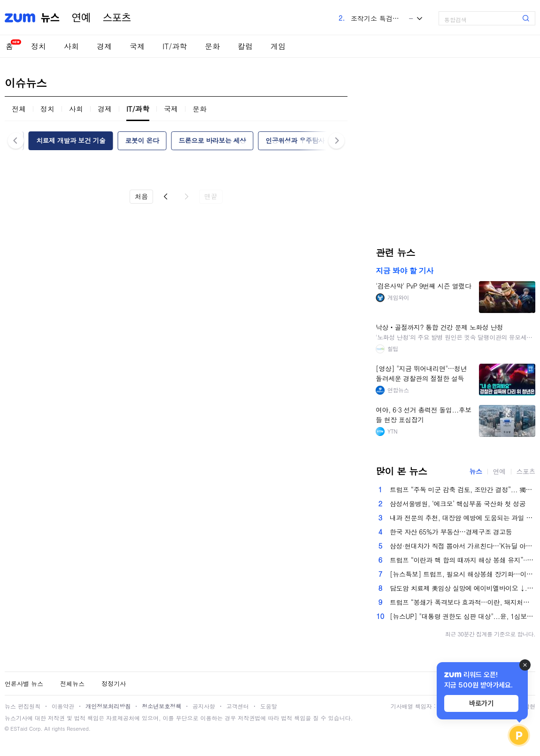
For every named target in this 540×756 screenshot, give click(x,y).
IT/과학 (175, 46)
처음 (141, 196)
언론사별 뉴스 (24, 683)
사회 (71, 46)
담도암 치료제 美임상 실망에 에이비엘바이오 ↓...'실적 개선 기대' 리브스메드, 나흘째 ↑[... (463, 588)
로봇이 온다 (142, 140)
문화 (212, 46)
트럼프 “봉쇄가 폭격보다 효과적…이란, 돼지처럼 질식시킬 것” (463, 602)
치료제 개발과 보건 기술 (71, 140)
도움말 (269, 706)
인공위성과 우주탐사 (295, 140)
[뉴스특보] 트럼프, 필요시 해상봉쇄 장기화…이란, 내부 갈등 (463, 574)
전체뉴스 (72, 683)
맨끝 (211, 196)
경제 (104, 46)
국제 (137, 46)
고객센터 (238, 706)
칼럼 (245, 46)
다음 (186, 197)
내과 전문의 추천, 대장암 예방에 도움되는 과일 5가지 (463, 518)
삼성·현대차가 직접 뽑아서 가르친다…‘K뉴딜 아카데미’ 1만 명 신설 (463, 546)
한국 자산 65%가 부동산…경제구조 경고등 (451, 532)
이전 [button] (16, 141)
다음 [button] (336, 141)
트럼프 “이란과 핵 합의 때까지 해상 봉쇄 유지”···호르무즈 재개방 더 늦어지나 (463, 560)
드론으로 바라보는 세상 (212, 140)
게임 (278, 46)
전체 (19, 109)
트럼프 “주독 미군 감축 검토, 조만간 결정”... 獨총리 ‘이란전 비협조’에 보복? (463, 489)
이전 (166, 197)
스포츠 (117, 18)
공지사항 (204, 706)
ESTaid (19, 729)
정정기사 (114, 683)
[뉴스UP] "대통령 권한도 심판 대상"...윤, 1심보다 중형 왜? (463, 616)
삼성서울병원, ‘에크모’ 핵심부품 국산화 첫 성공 (458, 504)
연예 (81, 18)
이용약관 (63, 706)
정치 (39, 46)
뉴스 (50, 18)
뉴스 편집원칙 (23, 706)
